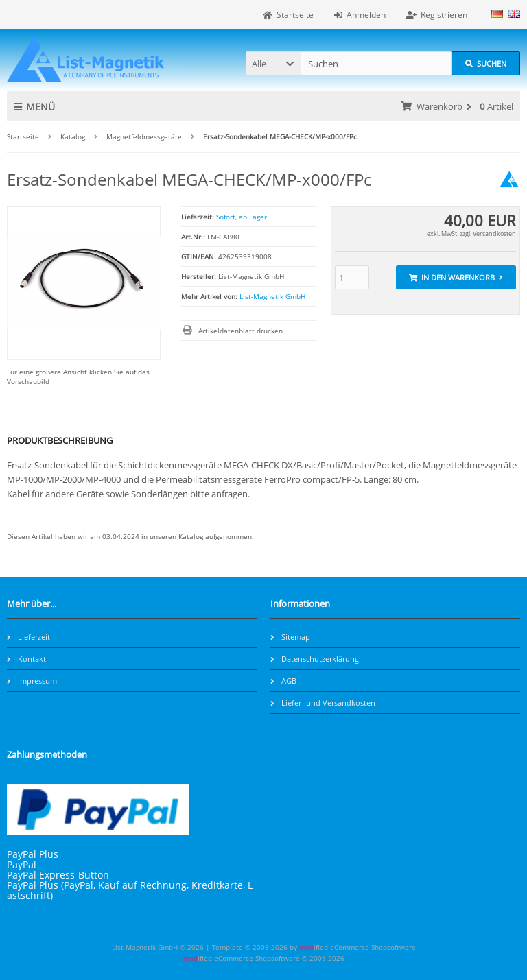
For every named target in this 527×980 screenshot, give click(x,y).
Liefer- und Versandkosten (323, 703)
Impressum (32, 681)
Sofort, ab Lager (242, 217)
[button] (273, 63)
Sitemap (290, 637)
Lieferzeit (28, 637)
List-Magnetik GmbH (272, 296)
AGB (283, 681)
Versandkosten (494, 234)
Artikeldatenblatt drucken (241, 331)
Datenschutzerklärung (315, 659)
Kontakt (26, 659)
